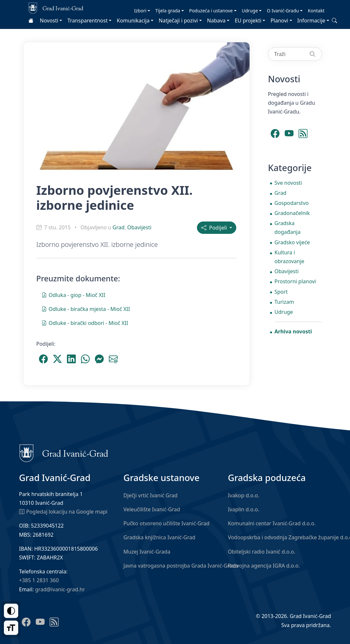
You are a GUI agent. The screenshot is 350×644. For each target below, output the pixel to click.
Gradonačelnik (292, 213)
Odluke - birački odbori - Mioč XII (85, 323)
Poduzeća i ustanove (211, 11)
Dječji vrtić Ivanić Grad (151, 495)
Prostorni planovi (295, 281)
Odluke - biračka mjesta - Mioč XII (86, 309)
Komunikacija (133, 20)
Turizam (284, 302)
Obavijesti (139, 227)
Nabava (216, 20)
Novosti (49, 20)
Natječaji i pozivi (178, 20)
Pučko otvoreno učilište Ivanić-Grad (167, 523)
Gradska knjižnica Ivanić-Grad (159, 537)
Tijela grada (168, 11)
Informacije (311, 20)
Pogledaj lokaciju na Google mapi (63, 511)
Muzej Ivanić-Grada (147, 552)
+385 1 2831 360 (39, 580)
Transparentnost (87, 20)
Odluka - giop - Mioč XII (74, 295)
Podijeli (215, 228)
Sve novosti (288, 183)
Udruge (250, 11)
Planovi (279, 20)
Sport (281, 292)
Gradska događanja (288, 228)
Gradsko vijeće (292, 242)
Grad (118, 227)
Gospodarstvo (292, 203)
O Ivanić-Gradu (283, 11)
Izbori (140, 11)
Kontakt (316, 11)
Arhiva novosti (293, 331)
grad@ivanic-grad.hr (60, 589)
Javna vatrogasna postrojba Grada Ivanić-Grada (181, 566)
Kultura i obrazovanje (290, 257)
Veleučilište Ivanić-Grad (152, 509)
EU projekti (248, 20)
